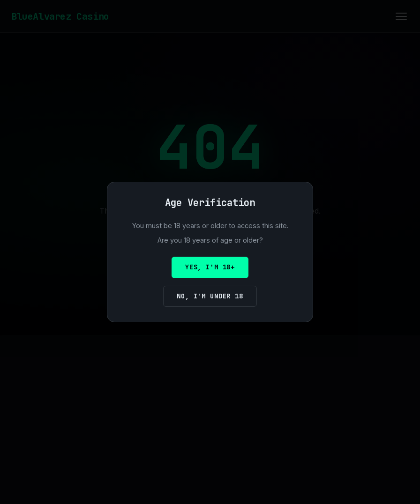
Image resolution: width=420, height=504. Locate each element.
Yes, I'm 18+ (210, 267)
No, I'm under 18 (210, 296)
